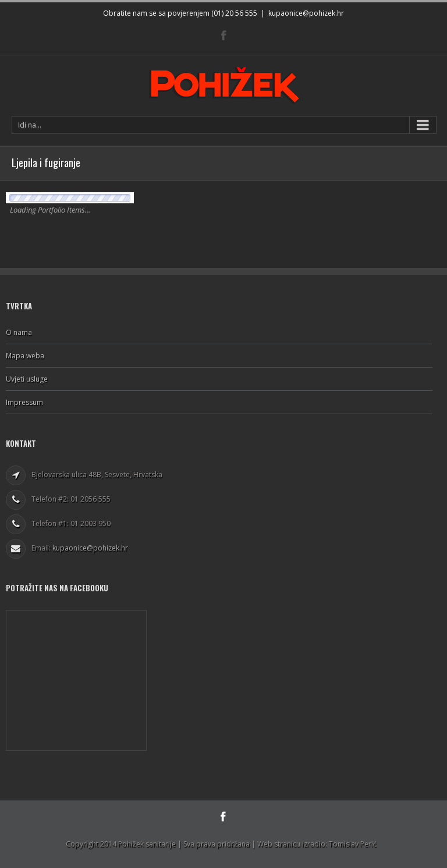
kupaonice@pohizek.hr (306, 13)
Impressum (24, 402)
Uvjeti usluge (27, 379)
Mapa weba (25, 356)
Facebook (224, 35)
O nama (19, 333)
